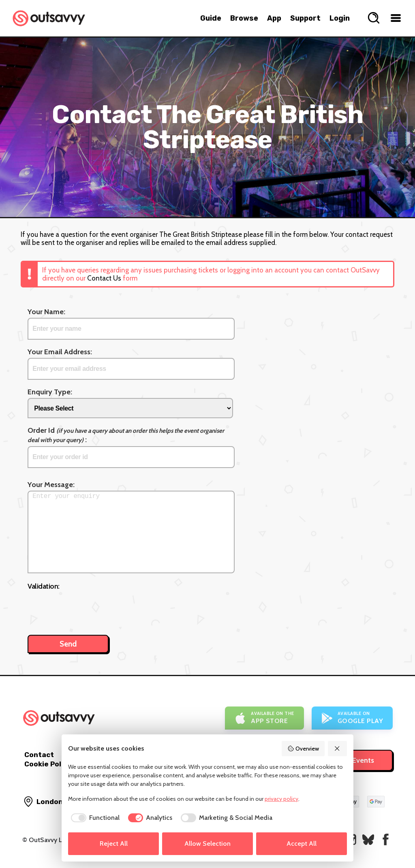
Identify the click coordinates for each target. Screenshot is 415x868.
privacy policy (281, 799)
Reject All (114, 844)
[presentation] (89, 608)
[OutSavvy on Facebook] (386, 839)
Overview (303, 749)
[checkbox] (94, 818)
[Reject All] (338, 749)
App (274, 18)
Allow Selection (207, 844)
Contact (39, 755)
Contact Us (104, 278)
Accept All (302, 844)
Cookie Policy (48, 764)
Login (340, 18)
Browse (244, 18)
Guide (211, 18)
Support (305, 18)
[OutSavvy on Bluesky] (368, 839)
